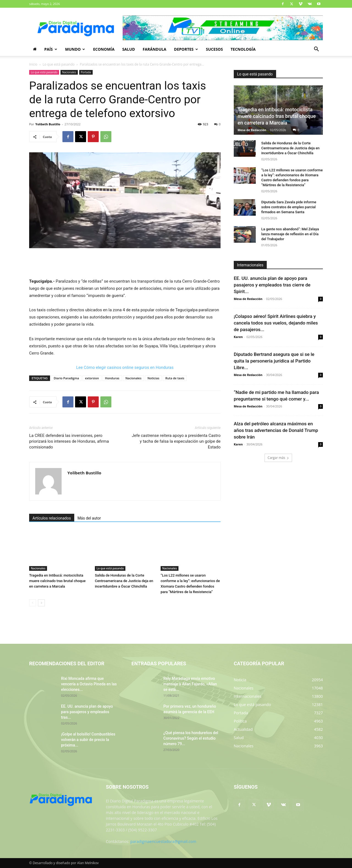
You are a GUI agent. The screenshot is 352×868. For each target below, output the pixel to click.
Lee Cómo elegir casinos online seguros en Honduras (125, 367)
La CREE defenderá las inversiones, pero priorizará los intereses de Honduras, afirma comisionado (69, 441)
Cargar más (278, 458)
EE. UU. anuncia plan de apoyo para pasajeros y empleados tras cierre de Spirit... (272, 285)
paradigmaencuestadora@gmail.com (163, 841)
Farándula (155, 49)
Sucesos (215, 49)
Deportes (186, 49)
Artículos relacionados (52, 518)
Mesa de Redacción (252, 130)
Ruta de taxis (175, 378)
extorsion (92, 378)
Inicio (33, 64)
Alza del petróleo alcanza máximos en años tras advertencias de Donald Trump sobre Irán (276, 430)
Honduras (112, 378)
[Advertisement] (125, 264)
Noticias (153, 378)
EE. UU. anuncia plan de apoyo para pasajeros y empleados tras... (87, 712)
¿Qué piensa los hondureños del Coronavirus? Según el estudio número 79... (191, 738)
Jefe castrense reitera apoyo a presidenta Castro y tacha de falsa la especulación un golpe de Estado (176, 441)
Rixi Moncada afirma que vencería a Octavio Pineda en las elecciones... (89, 684)
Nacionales (69, 72)
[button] (316, 50)
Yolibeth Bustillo (48, 124)
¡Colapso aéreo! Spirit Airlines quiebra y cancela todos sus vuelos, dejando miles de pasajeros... (276, 323)
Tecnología (243, 49)
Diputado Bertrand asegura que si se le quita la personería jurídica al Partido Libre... (274, 361)
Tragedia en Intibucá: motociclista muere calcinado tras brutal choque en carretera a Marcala (57, 581)
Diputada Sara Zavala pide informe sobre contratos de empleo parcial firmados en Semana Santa (289, 207)
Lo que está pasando (59, 64)
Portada (86, 72)
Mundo (75, 49)
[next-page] (41, 603)
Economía (104, 49)
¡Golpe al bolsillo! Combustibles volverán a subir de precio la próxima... (88, 740)
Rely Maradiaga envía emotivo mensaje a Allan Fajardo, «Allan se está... (190, 684)
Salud (128, 49)
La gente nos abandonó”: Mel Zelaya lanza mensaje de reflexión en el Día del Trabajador (290, 234)
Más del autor (89, 518)
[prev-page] (33, 603)
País (51, 49)
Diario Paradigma (66, 378)
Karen (238, 337)
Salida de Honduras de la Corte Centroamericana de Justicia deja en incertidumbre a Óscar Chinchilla (124, 581)
